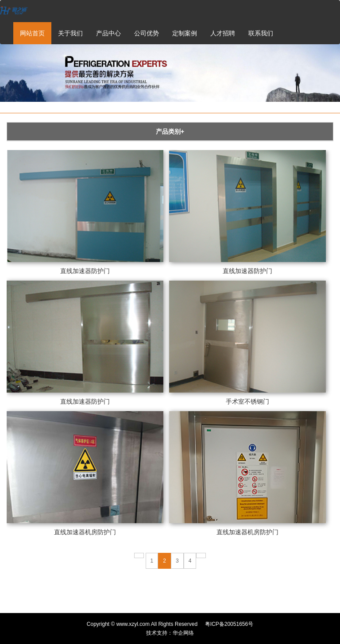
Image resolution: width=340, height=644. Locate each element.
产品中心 (108, 33)
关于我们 (70, 33)
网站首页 (32, 33)
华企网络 (183, 633)
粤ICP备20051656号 (229, 624)
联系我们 (261, 33)
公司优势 (147, 33)
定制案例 (185, 33)
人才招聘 (223, 33)
